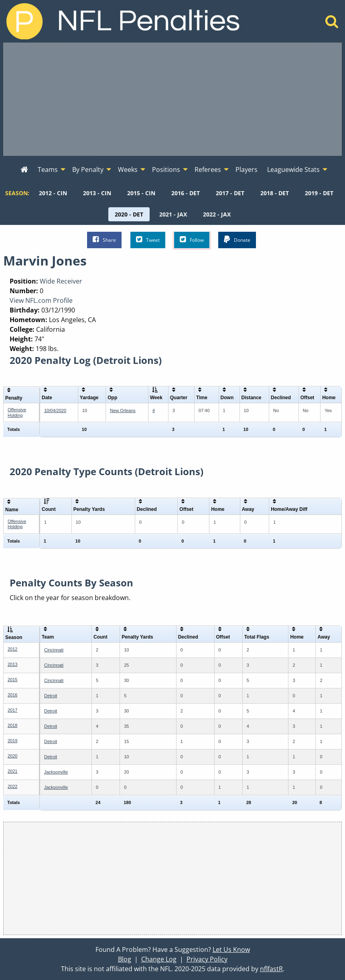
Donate (237, 240)
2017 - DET (230, 193)
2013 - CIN (97, 193)
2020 (12, 756)
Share (104, 240)
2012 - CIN (53, 193)
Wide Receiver (61, 281)
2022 (12, 786)
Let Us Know (231, 949)
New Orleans (123, 410)
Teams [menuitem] (48, 169)
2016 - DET (186, 193)
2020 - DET (129, 214)
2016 (12, 695)
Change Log (159, 959)
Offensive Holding (17, 412)
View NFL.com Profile (41, 300)
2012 (12, 649)
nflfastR (271, 969)
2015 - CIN (141, 193)
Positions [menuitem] (166, 169)
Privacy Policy (207, 959)
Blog (125, 959)
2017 (12, 710)
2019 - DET (319, 193)
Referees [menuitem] (208, 169)
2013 (12, 664)
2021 (12, 771)
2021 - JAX (173, 214)
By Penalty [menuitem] (88, 169)
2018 (12, 725)
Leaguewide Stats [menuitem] (293, 169)
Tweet (148, 240)
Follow (192, 240)
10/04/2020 (55, 410)
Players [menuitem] (247, 169)
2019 (12, 741)
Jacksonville (56, 772)
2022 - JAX (217, 214)
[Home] (332, 24)
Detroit (51, 696)
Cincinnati (54, 650)
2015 (12, 680)
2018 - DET (275, 193)
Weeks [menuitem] (128, 169)
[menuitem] (24, 170)
